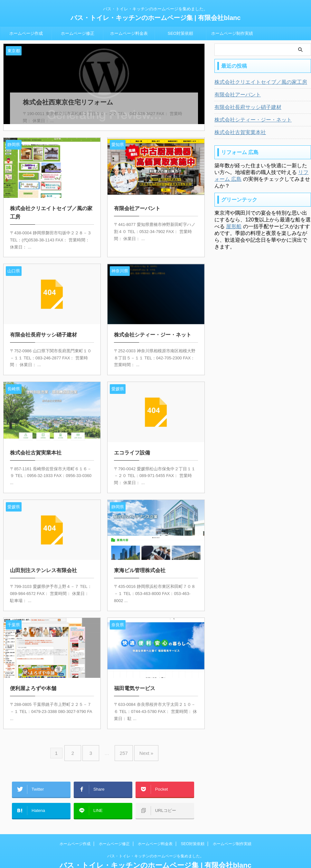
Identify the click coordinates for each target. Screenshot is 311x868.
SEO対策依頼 (180, 33)
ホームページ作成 (26, 33)
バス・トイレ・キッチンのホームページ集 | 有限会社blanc (156, 18)
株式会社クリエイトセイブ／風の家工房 (255, 82)
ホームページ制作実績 (232, 33)
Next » (141, 744)
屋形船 (234, 226)
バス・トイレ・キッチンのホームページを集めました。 (155, 838)
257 (122, 744)
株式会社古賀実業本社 (237, 132)
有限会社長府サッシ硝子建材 (244, 107)
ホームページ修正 (78, 33)
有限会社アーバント (235, 95)
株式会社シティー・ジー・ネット (248, 120)
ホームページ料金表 (129, 33)
